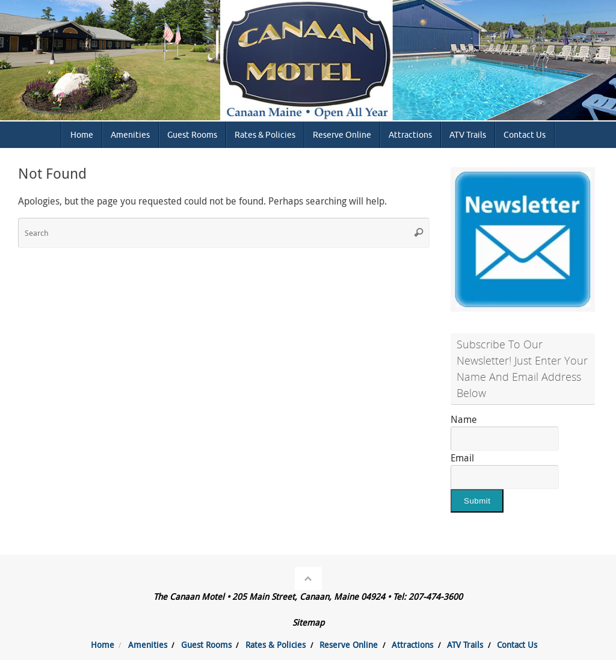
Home (103, 645)
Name (464, 419)
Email (462, 458)
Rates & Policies (276, 645)
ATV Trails (465, 645)
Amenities (148, 645)
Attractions (412, 645)
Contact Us (517, 645)
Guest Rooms (206, 645)
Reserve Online (349, 645)
